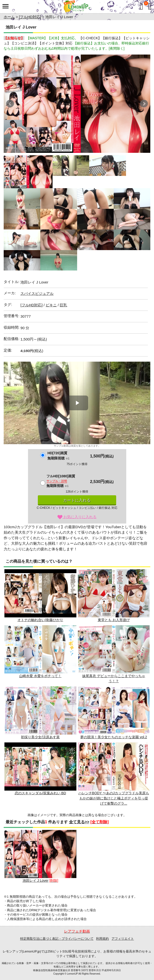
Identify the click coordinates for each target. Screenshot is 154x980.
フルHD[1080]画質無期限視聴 (61, 481)
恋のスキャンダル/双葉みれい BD (40, 769)
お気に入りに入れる (77, 517)
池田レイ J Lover (40, 856)
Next (144, 104)
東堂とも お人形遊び (114, 596)
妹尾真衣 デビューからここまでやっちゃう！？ (114, 654)
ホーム (9, 17)
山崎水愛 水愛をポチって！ (40, 652)
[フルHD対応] (30, 17)
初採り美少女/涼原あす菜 (40, 713)
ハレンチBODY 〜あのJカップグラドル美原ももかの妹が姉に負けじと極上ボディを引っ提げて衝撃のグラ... (114, 774)
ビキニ (51, 305)
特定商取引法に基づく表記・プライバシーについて (57, 939)
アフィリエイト (123, 939)
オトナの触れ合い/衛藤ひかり (40, 596)
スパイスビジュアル (37, 293)
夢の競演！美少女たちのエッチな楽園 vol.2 (114, 713)
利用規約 (102, 939)
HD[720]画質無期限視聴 (58, 456)
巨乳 (63, 305)
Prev (10, 104)
